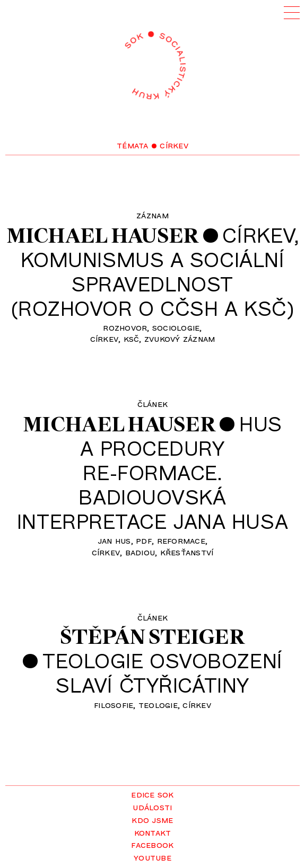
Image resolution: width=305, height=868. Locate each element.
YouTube (152, 857)
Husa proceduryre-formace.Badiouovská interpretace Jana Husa (152, 472)
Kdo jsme (152, 819)
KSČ (132, 338)
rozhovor (125, 327)
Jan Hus (114, 540)
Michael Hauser (103, 235)
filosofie (114, 704)
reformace (181, 540)
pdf (144, 540)
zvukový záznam (180, 338)
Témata (133, 145)
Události (152, 807)
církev (104, 338)
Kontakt (153, 832)
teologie (158, 704)
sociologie (176, 327)
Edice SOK (152, 794)
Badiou (140, 552)
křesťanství (187, 552)
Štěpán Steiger (152, 636)
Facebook (152, 844)
